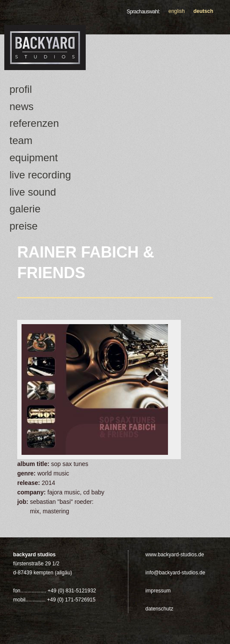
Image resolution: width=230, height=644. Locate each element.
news (22, 106)
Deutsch (203, 11)
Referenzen (34, 123)
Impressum (158, 591)
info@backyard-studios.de (176, 573)
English (177, 11)
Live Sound (33, 192)
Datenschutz (160, 609)
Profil (21, 89)
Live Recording (40, 175)
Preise (23, 226)
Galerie (25, 209)
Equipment (34, 158)
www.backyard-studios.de (175, 555)
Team (21, 140)
